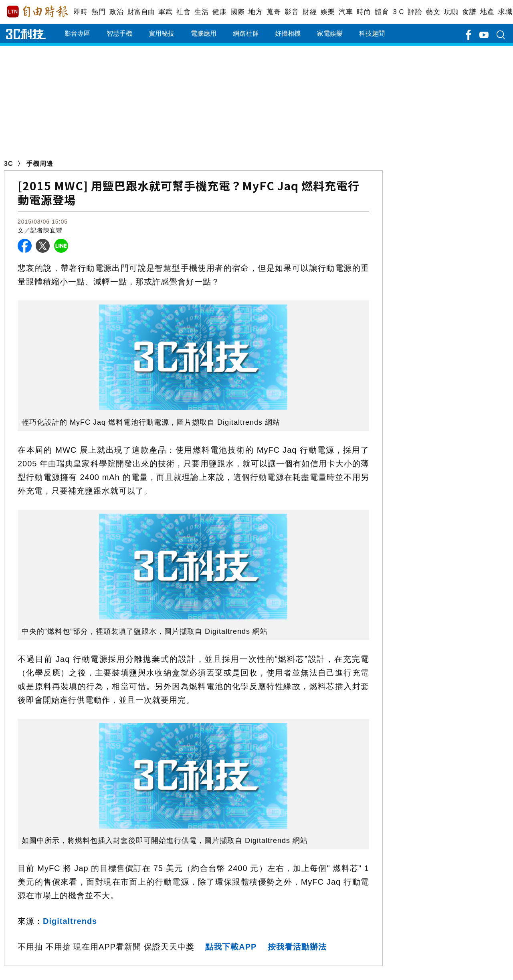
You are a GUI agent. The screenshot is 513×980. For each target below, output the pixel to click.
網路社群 (246, 33)
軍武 (165, 12)
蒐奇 (274, 12)
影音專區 (77, 33)
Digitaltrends (70, 921)
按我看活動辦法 (297, 947)
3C (8, 164)
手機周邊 (40, 164)
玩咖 (451, 12)
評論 (415, 12)
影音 (292, 12)
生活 (201, 12)
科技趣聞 (372, 33)
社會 (183, 12)
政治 (116, 12)
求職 (505, 12)
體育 (382, 12)
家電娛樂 (330, 33)
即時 (80, 12)
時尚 (364, 12)
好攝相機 (288, 33)
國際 (237, 12)
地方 (255, 12)
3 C (398, 12)
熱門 (98, 12)
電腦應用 (204, 33)
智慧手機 (119, 33)
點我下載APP (231, 947)
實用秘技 (162, 33)
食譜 (469, 12)
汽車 (346, 12)
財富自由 (141, 12)
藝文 (433, 12)
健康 (219, 12)
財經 (310, 12)
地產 (487, 12)
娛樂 (328, 12)
